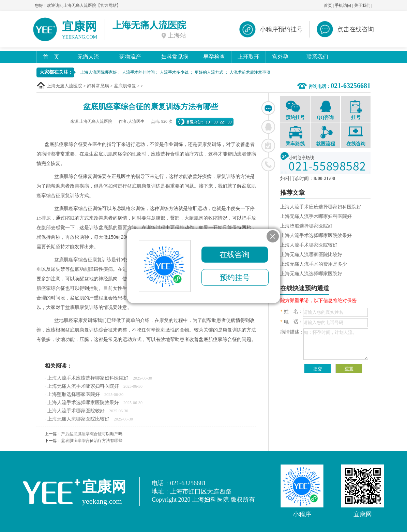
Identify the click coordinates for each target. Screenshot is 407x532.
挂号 (356, 110)
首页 (328, 5)
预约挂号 (295, 110)
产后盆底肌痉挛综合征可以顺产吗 (92, 434)
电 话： (292, 322)
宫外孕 (280, 57)
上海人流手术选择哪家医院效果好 (83, 403)
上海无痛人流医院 (64, 86)
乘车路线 (295, 136)
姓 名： (292, 312)
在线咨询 (268, 108)
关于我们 (362, 5)
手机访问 (343, 5)
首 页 (51, 57)
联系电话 (268, 164)
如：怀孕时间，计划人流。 (336, 344)
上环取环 (248, 57)
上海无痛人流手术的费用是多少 (314, 264)
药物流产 (130, 57)
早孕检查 (214, 57)
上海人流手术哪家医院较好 (76, 411)
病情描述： (292, 332)
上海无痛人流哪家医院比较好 (78, 419)
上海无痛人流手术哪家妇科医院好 (83, 386)
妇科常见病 (175, 57)
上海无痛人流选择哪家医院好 (311, 274)
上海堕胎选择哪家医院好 (74, 394)
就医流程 (325, 136)
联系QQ (268, 127)
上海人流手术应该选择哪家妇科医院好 (88, 378)
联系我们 (317, 57)
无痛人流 (88, 57)
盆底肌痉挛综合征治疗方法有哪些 (92, 441)
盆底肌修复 (125, 86)
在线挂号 (268, 146)
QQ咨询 (325, 110)
